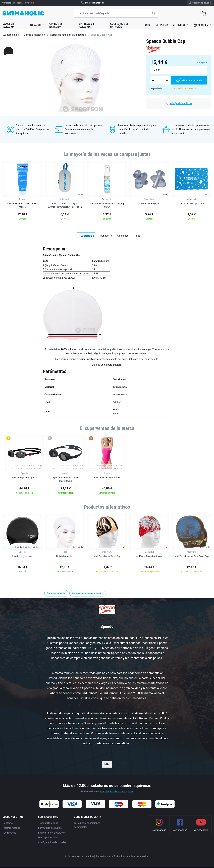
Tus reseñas (9, 833)
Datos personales (48, 838)
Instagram (127, 792)
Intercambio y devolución (52, 833)
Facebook (115, 792)
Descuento (202, 25)
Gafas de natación (9, 25)
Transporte (202, 62)
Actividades (181, 25)
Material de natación (86, 25)
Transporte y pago (48, 823)
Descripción (64, 236)
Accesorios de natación (119, 25)
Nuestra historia (11, 828)
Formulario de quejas (50, 828)
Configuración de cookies (52, 843)
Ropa (148, 25)
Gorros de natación (56, 25)
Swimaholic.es (11, 35)
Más (107, 765)
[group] (22, 191)
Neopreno (162, 25)
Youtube (104, 792)
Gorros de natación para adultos (68, 35)
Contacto (8, 823)
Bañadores (37, 25)
